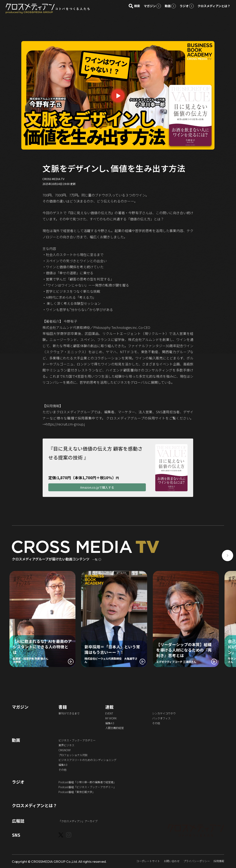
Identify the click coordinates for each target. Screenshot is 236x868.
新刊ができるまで (69, 714)
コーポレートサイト (148, 861)
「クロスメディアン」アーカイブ (78, 821)
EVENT (109, 714)
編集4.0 (110, 723)
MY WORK (111, 719)
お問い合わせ (172, 861)
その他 (156, 723)
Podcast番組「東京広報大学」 (77, 792)
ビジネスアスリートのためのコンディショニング (87, 760)
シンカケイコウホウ (164, 714)
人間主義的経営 (115, 728)
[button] (228, 556)
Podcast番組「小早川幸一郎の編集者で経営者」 (87, 782)
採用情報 (219, 861)
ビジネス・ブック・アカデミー (77, 741)
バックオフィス (161, 719)
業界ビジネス (66, 745)
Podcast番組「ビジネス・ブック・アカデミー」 (87, 787)
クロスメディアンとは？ (34, 806)
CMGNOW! (65, 750)
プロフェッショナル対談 (73, 755)
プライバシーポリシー (197, 861)
